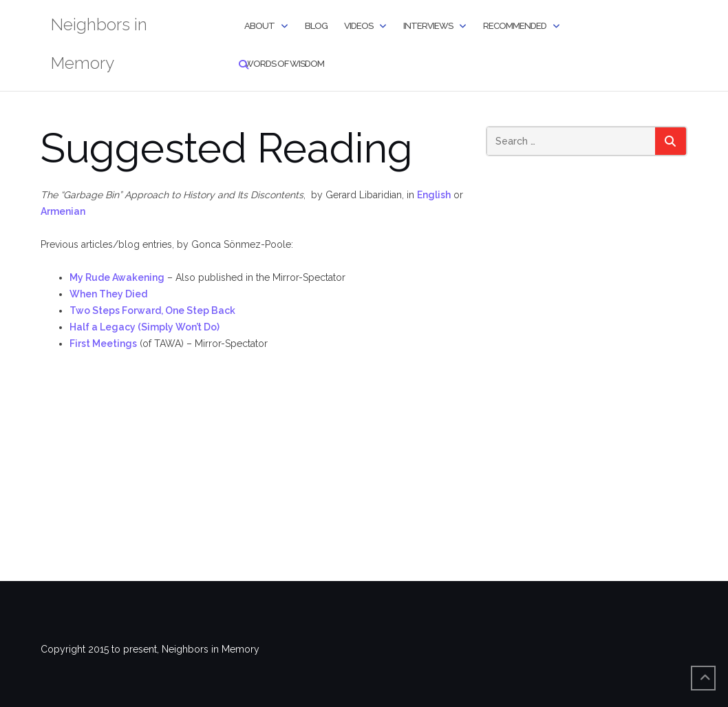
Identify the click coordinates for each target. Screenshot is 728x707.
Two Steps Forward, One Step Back (152, 310)
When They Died (108, 294)
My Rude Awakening (117, 277)
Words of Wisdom (284, 64)
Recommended (515, 26)
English (434, 195)
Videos (358, 26)
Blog (316, 26)
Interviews (428, 26)
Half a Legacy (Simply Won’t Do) (144, 327)
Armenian (63, 211)
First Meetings (103, 344)
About (259, 26)
